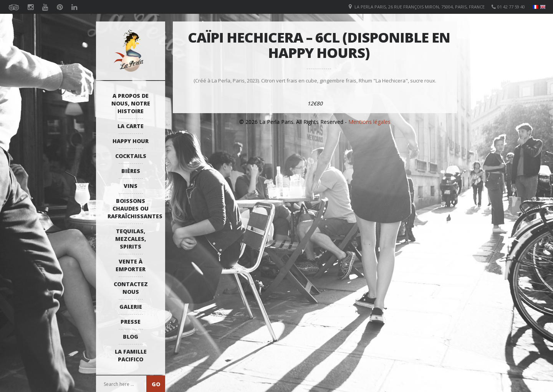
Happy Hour (131, 141)
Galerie (131, 307)
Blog (131, 337)
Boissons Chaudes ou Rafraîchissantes (132, 208)
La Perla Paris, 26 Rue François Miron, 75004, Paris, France (420, 7)
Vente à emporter (131, 265)
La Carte (131, 126)
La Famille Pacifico (131, 355)
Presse (131, 322)
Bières (131, 171)
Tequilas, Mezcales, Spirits (131, 239)
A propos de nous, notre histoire (131, 103)
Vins (131, 186)
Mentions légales (369, 122)
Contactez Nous (131, 288)
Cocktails (131, 156)
